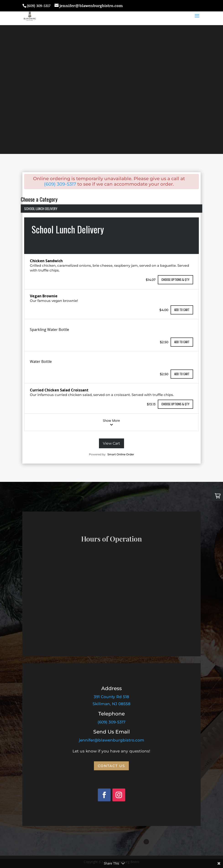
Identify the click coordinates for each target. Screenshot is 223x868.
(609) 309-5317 (60, 184)
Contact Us (111, 766)
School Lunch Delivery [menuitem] (41, 208)
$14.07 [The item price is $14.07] (151, 280)
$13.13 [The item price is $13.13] (151, 404)
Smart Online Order (121, 454)
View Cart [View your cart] (111, 443)
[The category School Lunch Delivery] (111, 324)
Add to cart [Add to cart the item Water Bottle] (182, 374)
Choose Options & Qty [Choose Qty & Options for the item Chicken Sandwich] (175, 280)
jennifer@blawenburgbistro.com (111, 740)
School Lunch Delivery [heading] (68, 229)
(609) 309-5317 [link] (111, 722)
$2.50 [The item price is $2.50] (164, 342)
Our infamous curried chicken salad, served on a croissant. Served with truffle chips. (102, 395)
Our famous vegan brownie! (54, 301)
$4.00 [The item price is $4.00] (164, 310)
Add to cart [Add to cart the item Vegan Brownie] (182, 310)
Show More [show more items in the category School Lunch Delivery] (111, 422)
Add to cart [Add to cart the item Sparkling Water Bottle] (182, 342)
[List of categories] (111, 205)
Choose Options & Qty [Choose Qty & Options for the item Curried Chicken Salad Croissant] (175, 404)
